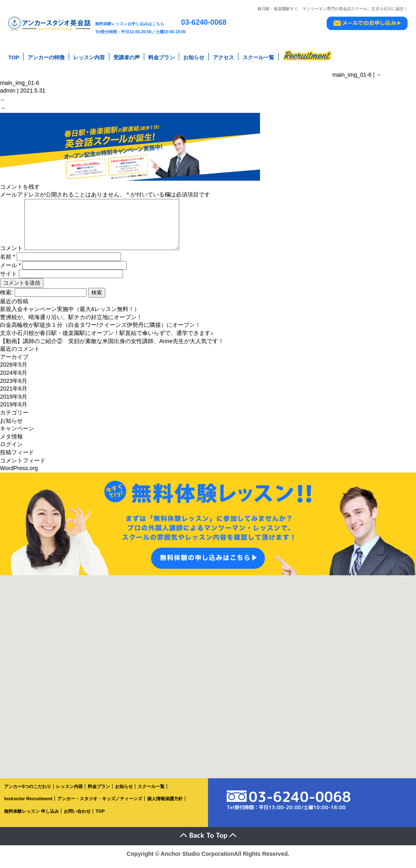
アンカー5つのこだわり (28, 792)
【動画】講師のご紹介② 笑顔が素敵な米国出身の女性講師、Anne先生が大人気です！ (112, 346)
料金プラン (161, 57)
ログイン (11, 450)
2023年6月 (14, 386)
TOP (14, 57)
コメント (11, 254)
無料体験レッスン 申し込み (31, 817)
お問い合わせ (77, 817)
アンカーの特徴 (46, 57)
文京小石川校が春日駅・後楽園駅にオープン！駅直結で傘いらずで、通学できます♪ (107, 339)
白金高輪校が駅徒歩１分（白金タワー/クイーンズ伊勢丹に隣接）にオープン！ (100, 330)
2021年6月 (14, 394)
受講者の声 (127, 57)
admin (8, 89)
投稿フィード (17, 458)
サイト (9, 279)
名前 (8, 262)
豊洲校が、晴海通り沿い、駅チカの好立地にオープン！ (71, 323)
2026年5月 (14, 370)
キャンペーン (17, 434)
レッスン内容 (89, 57)
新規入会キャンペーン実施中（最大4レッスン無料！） (70, 315)
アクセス (223, 57)
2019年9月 (14, 402)
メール (10, 270)
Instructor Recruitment (28, 804)
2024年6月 (14, 378)
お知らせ (194, 57)
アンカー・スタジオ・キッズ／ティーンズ (100, 804)
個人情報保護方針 (165, 804)
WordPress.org (19, 474)
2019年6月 (14, 410)
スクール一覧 (258, 57)
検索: (6, 298)
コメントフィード (23, 466)
